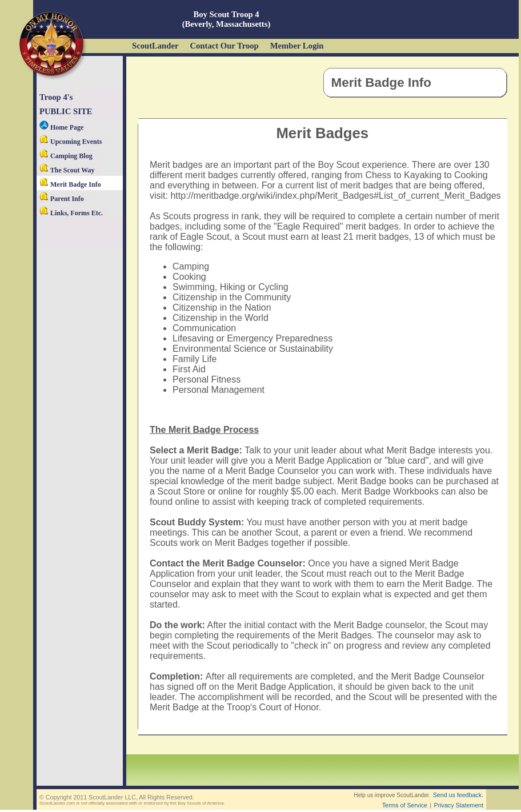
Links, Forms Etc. (71, 213)
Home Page (61, 127)
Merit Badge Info (70, 184)
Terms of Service (405, 805)
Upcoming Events (71, 142)
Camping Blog (66, 156)
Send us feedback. (458, 795)
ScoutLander (155, 46)
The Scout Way (67, 170)
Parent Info (62, 199)
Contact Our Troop (224, 46)
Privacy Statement (459, 805)
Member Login (297, 46)
